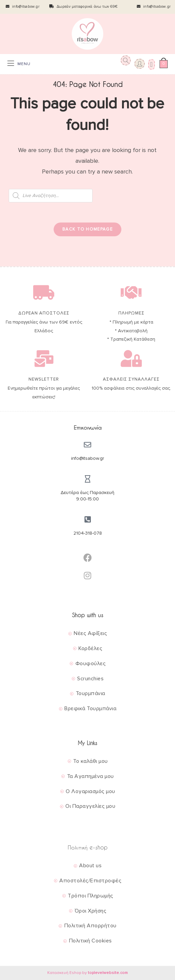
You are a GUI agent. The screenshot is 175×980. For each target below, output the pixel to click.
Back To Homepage (87, 229)
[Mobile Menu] (19, 64)
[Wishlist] (151, 64)
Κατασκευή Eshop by (87, 973)
